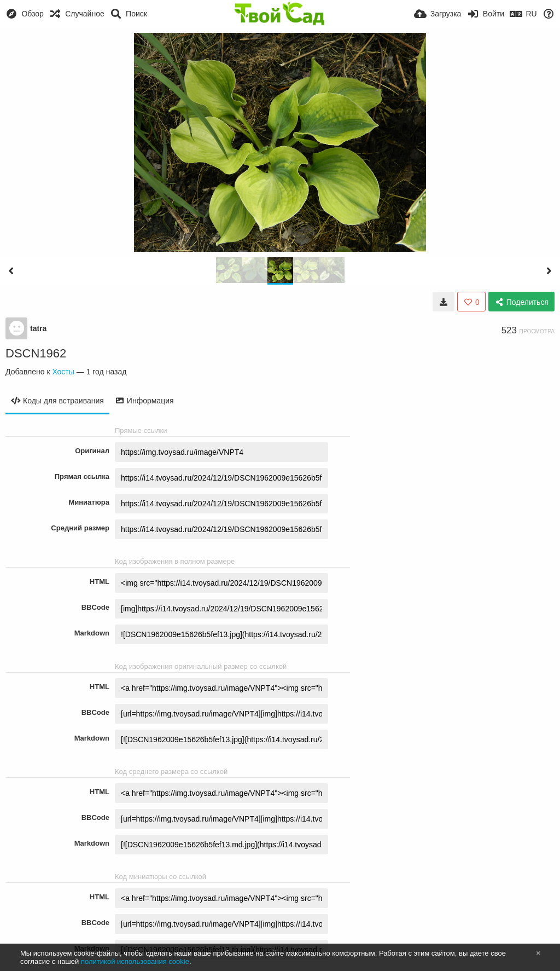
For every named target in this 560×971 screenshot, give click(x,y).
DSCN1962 (36, 353)
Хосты (63, 372)
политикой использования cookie (135, 961)
